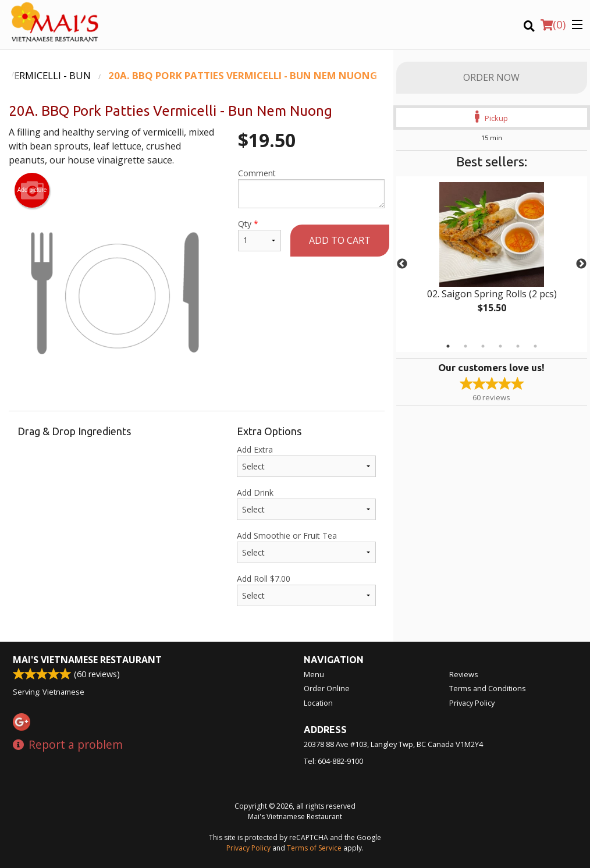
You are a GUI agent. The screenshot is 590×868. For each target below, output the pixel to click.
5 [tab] (518, 346)
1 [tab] (448, 346)
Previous (402, 264)
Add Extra (306, 460)
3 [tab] (483, 346)
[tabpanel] (492, 257)
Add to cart (340, 240)
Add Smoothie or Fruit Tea (306, 547)
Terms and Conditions (488, 688)
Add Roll (306, 590)
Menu (314, 674)
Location (318, 703)
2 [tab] (465, 346)
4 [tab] (500, 346)
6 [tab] (535, 346)
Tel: (333, 761)
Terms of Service (314, 848)
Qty (259, 235)
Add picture (32, 190)
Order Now (491, 77)
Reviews (464, 674)
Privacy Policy (472, 703)
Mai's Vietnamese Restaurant (87, 660)
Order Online (327, 688)
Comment (311, 188)
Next (581, 264)
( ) (553, 24)
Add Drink (306, 504)
